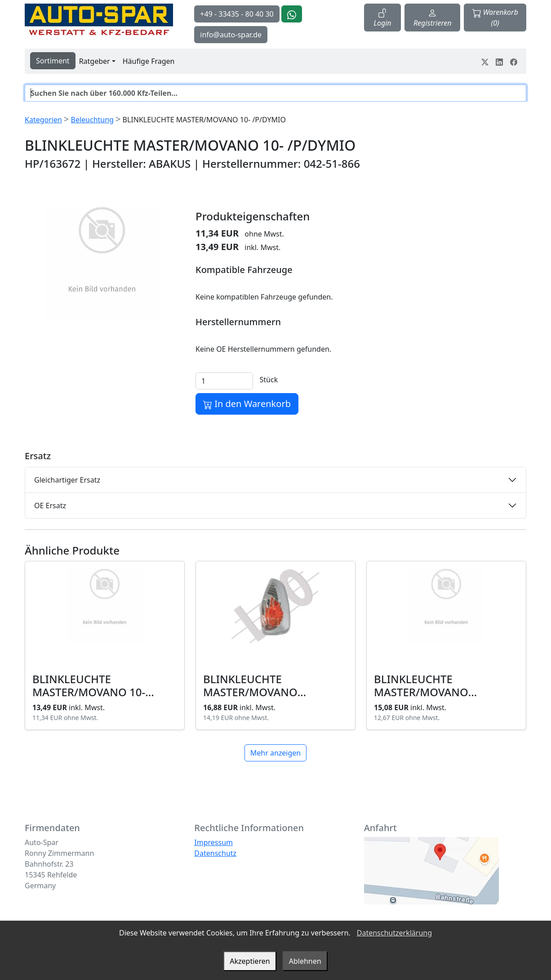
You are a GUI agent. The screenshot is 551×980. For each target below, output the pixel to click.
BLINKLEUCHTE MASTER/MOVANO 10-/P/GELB (250, 692)
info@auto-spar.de (231, 35)
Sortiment (53, 61)
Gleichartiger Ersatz (67, 480)
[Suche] (275, 93)
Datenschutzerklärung (394, 933)
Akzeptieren (250, 961)
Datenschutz (215, 853)
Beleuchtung (92, 120)
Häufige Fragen (149, 61)
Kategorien (43, 120)
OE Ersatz (50, 506)
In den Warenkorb (247, 404)
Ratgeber (95, 61)
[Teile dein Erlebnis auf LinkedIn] (499, 61)
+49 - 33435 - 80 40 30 (237, 14)
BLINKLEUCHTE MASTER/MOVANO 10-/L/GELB (421, 692)
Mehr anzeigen (275, 753)
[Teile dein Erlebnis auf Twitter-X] (485, 61)
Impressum (213, 842)
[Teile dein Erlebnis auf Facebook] (514, 61)
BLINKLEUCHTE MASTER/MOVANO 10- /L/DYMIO (89, 692)
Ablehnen (305, 961)
